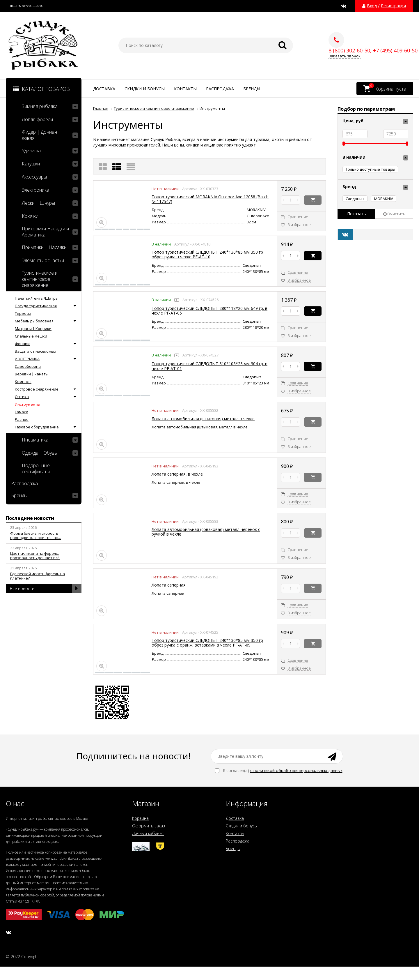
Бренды (252, 89)
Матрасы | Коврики (33, 329)
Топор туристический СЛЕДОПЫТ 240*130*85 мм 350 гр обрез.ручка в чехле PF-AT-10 (207, 254)
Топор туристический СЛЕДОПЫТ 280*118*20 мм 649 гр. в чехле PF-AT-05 (210, 311)
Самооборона (28, 366)
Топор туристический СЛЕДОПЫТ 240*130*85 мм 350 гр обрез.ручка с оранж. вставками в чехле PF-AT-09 (207, 643)
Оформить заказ (149, 826)
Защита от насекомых (35, 351)
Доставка (104, 89)
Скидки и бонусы (145, 89)
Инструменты (27, 404)
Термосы (23, 313)
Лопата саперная (169, 585)
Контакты (185, 89)
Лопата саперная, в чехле (177, 474)
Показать (357, 214)
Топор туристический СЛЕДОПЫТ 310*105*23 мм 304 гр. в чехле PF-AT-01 (210, 366)
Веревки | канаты (32, 374)
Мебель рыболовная (34, 321)
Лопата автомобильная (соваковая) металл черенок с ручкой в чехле (206, 532)
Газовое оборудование (37, 427)
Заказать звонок (345, 56)
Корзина (140, 818)
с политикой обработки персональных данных (296, 770)
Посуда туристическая (36, 306)
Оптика (22, 397)
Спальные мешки (31, 336)
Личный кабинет (148, 833)
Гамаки (22, 412)
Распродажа (220, 89)
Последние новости (30, 518)
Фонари (22, 344)
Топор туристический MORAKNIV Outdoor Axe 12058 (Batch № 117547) (210, 199)
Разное (22, 419)
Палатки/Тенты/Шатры (37, 298)
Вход (372, 6)
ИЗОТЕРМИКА (27, 359)
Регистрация (393, 6)
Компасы (23, 382)
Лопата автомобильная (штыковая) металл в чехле (203, 419)
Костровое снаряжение (37, 389)
